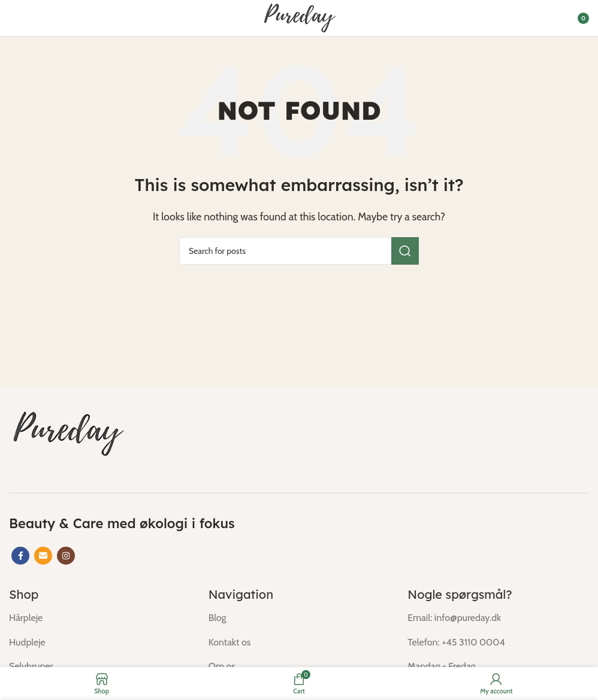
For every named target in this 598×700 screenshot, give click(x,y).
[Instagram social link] (66, 556)
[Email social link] (43, 556)
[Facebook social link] (20, 556)
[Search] (299, 251)
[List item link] (100, 618)
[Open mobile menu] (15, 18)
